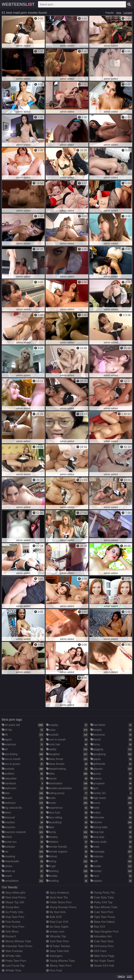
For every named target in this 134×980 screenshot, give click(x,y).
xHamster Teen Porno (17, 946)
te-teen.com (55, 932)
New (119, 13)
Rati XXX (98, 927)
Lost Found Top (13, 966)
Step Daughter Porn (105, 932)
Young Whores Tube (60, 961)
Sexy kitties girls (14, 893)
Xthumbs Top (56, 936)
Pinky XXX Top (101, 902)
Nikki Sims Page (102, 956)
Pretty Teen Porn (14, 961)
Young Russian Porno (61, 907)
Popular (110, 13)
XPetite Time (11, 971)
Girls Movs (10, 932)
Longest (128, 13)
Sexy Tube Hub (57, 951)
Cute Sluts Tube (102, 897)
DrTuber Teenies (58, 946)
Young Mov (10, 907)
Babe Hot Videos (103, 922)
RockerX (9, 936)
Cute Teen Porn (102, 912)
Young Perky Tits (103, 893)
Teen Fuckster (12, 951)
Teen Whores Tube (104, 907)
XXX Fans (98, 951)
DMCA (121, 977)
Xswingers (54, 956)
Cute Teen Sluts (102, 941)
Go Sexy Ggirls (57, 927)
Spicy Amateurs (58, 893)
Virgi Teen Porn (13, 917)
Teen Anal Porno (14, 897)
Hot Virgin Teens (102, 961)
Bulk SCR (54, 917)
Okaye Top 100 (13, 902)
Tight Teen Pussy (103, 917)
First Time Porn (13, 927)
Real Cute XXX (57, 922)
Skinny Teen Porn (59, 966)
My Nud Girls (56, 912)
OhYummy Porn (102, 946)
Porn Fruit (54, 971)
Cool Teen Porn (57, 941)
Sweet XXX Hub (102, 966)
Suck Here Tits (57, 897)
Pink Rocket (11, 922)
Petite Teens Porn (59, 902)
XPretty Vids (11, 956)
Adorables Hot (101, 936)
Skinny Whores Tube (16, 941)
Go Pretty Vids (12, 912)
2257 (130, 977)
